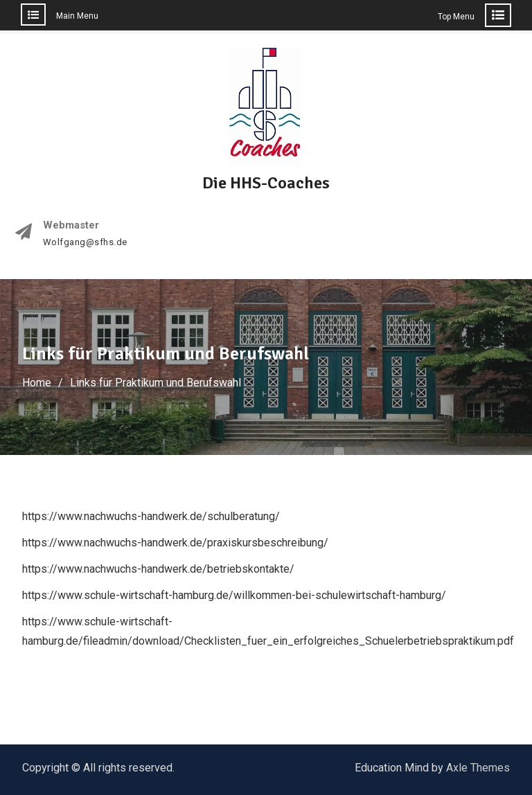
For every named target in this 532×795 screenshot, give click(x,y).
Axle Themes (478, 768)
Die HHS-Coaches (266, 183)
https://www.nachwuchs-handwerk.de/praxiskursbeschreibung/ (175, 543)
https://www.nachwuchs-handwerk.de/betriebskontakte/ (158, 569)
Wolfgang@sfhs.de (85, 242)
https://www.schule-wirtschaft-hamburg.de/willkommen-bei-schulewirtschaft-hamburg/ (234, 595)
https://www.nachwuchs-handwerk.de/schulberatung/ (151, 516)
